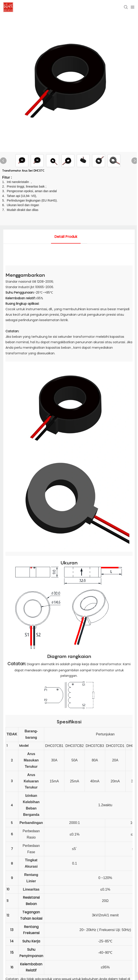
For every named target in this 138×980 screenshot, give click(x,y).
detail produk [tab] (66, 237)
